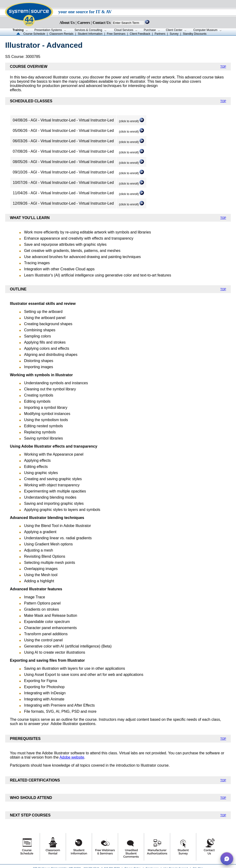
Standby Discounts (195, 34)
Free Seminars (116, 34)
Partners (160, 34)
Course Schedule (34, 34)
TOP (223, 67)
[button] (227, 859)
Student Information (90, 34)
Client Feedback (140, 34)
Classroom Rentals (61, 34)
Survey (174, 34)
